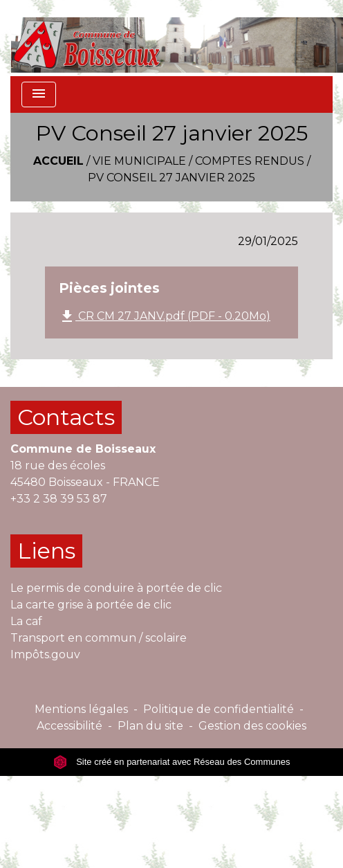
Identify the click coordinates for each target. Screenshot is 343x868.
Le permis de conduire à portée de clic (116, 588)
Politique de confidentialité (219, 709)
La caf (26, 621)
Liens (46, 551)
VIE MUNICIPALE (139, 161)
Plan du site (150, 726)
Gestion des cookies (252, 726)
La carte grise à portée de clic (91, 605)
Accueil (58, 161)
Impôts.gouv (45, 654)
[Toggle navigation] (39, 94)
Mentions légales (81, 709)
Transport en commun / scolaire (99, 638)
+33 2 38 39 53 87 (59, 499)
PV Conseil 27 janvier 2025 (171, 178)
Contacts (66, 417)
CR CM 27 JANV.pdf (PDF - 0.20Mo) (165, 316)
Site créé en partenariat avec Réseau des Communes (172, 762)
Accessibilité (69, 726)
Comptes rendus (250, 161)
